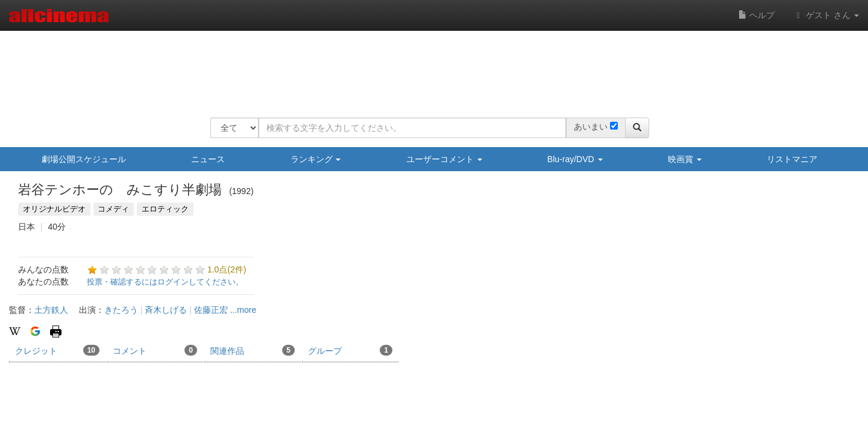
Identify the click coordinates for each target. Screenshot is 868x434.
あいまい (591, 127)
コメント (155, 350)
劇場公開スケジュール (84, 159)
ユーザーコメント (444, 159)
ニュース (208, 159)
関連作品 (253, 350)
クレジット (57, 350)
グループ (350, 350)
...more (244, 310)
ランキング (316, 159)
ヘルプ (756, 15)
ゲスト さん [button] (826, 15)
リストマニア (792, 159)
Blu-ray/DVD (575, 159)
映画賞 (685, 159)
